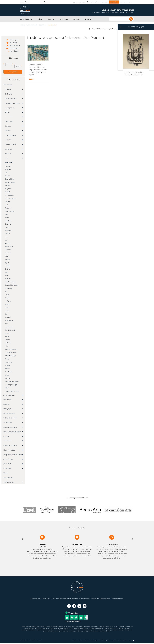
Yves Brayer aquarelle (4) (51, 630)
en (124, 2)
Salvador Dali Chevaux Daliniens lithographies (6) (70, 633)
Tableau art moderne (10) (49, 626)
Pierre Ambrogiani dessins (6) (122, 628)
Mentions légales (106, 598)
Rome (7, 358)
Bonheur (8, 336)
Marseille (8, 378)
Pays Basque (9, 320)
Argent (7, 262)
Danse (7, 272)
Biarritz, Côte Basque (12, 285)
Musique (8, 259)
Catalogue (8, 139)
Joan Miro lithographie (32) (31, 628)
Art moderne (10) (62, 628)
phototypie (8, 149)
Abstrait (7, 191)
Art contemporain (9, 395)
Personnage (9, 288)
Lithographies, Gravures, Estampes (15, 103)
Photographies (10, 107)
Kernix (132, 641)
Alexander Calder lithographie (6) (96, 631)
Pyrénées (8, 301)
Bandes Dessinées (9, 413)
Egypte (7, 375)
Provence (8, 208)
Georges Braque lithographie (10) (83, 626)
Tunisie (7, 307)
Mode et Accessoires (10, 427)
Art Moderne (42, 25)
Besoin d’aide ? (47, 598)
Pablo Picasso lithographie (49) (102, 626)
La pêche (8, 333)
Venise (7, 217)
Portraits (8, 166)
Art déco (8, 243)
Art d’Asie (6, 436)
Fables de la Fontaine (12, 381)
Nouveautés (14, 42)
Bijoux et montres (9, 450)
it (129, 2)
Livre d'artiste (9, 116)
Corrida (7, 233)
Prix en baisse (14, 51)
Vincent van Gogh (10, 355)
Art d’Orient (7, 463)
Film (6, 236)
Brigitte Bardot (10, 211)
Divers (5, 472)
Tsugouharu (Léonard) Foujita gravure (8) (123, 626)
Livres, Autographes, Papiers (12, 431)
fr (121, 2)
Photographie (8, 408)
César (7, 346)
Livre (6, 158)
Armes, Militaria (8, 477)
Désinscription (95, 598)
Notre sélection (15, 45)
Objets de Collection (10, 445)
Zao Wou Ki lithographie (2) (37, 631)
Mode (7, 256)
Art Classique (8, 422)
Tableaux (8, 89)
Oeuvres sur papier (11, 144)
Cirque (7, 294)
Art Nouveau (9, 246)
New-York (8, 317)
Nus (6, 172)
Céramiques (9, 121)
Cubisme (8, 201)
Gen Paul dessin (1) (72, 628)
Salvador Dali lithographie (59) (65, 626)
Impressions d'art (10, 135)
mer (6, 323)
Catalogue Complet (32, 25)
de (127, 2)
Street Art (7, 404)
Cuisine (7, 310)
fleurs (7, 275)
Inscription (104, 2)
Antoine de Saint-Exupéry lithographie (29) (75, 631)
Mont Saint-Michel (11, 281)
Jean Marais (9, 371)
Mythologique (9, 195)
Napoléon (8, 220)
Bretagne (8, 224)
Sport (7, 214)
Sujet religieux (9, 179)
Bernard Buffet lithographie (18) (105, 628)
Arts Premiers (8, 440)
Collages (8, 126)
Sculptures (8, 94)
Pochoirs (8, 130)
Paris (6, 204)
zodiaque (8, 278)
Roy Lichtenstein (10, 330)
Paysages (8, 169)
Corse (7, 227)
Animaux (8, 175)
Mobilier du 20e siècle (10, 417)
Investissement (14, 48)
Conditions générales (117, 598)
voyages (8, 365)
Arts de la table (8, 459)
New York (8, 253)
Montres (7, 304)
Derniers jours (14, 39)
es (132, 2)
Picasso (7, 339)
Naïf (6, 240)
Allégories (8, 188)
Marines (7, 185)
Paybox (123, 641)
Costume (8, 342)
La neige (8, 265)
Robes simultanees (11, 349)
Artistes (7, 368)
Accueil (22, 25)
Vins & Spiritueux (9, 482)
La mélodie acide (11, 352)
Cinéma (7, 269)
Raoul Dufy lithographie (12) (120, 630)
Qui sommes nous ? (36, 598)
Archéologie (7, 468)
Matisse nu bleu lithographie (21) (115, 631)
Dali (6, 314)
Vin (6, 291)
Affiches (7, 112)
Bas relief (8, 153)
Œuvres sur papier (11, 98)
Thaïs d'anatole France (12, 391)
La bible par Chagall (11, 384)
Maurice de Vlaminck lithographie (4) (85, 630)
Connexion (114, 2)
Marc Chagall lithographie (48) (66, 630)
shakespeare (9, 326)
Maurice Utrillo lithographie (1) (54, 631)
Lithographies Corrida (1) (91, 633)
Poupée (8, 297)
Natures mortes (10, 182)
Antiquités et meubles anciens (13, 454)
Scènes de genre (10, 198)
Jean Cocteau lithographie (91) (48, 628)
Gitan (7, 387)
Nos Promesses (86, 598)
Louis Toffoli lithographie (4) (104, 630)
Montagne (8, 230)
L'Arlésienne (9, 362)
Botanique (8, 249)
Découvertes (8, 399)
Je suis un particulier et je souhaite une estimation (66, 598)
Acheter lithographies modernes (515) (31, 626)
